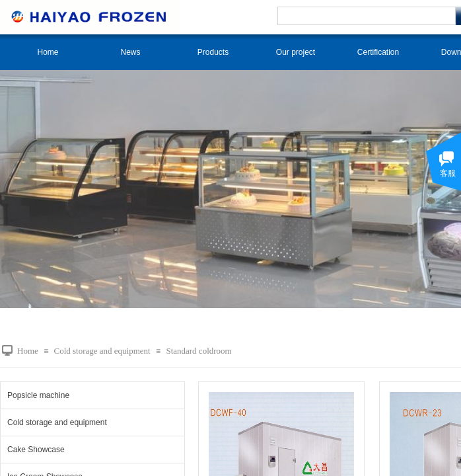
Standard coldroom (198, 351)
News (130, 52)
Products (213, 52)
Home (48, 52)
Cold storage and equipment (102, 351)
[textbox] (367, 16)
